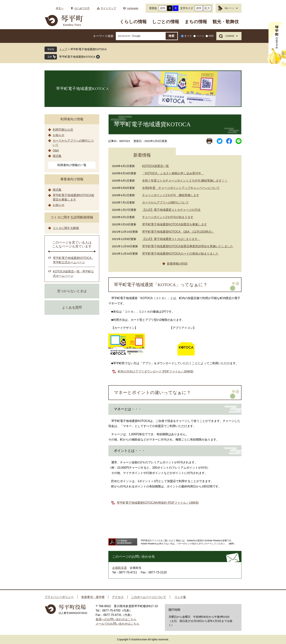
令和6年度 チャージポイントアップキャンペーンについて (181, 188)
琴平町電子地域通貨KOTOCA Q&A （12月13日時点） (178, 232)
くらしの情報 (133, 22)
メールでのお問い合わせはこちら (117, 624)
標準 (163, 8)
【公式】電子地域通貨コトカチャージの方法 (171, 210)
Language (133, 8)
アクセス (118, 597)
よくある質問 (72, 307)
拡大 (207, 8)
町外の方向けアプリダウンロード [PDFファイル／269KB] (155, 371)
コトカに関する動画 (66, 228)
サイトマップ (108, 8)
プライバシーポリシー (59, 597)
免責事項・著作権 (93, 597)
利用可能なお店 (63, 130)
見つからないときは (72, 291)
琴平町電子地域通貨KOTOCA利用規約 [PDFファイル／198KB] (158, 503)
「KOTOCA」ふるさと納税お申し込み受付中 (173, 173)
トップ (63, 49)
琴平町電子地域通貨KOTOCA (77, 57)
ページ (200, 36)
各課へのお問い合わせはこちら (116, 619)
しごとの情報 (166, 22)
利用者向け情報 (72, 119)
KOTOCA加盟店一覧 (155, 166)
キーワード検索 (103, 36)
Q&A (56, 150)
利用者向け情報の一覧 (72, 165)
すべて (188, 36)
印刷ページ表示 (209, 141)
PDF (211, 36)
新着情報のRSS (177, 264)
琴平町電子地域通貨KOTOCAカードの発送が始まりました (180, 254)
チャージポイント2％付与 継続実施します (171, 195)
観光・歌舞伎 (226, 22)
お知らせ (59, 135)
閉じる (98, 57)
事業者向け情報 (72, 179)
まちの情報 (196, 22)
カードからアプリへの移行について (165, 202)
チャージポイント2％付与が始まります (168, 217)
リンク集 (180, 597)
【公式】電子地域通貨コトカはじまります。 (171, 239)
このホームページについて (149, 597)
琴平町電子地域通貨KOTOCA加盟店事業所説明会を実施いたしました (188, 246)
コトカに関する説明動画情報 (72, 217)
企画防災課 (119, 568)
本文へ (60, 8)
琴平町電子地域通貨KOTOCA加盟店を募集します (174, 224)
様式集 (57, 156)
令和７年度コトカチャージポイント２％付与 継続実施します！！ (185, 181)
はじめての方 (82, 8)
